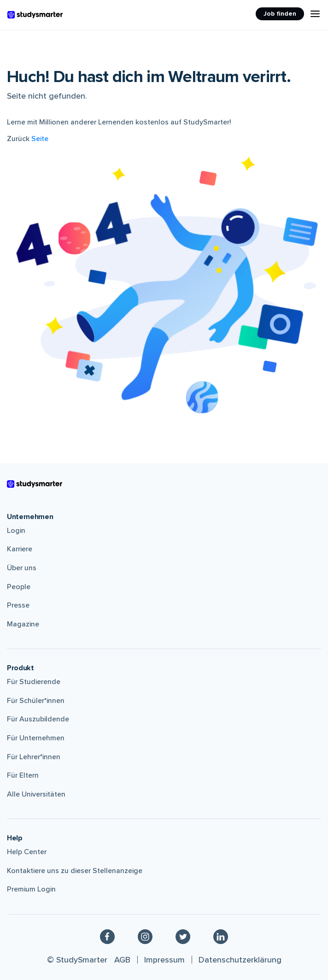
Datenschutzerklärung (240, 960)
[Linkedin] (221, 936)
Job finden (280, 14)
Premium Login (31, 889)
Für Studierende (34, 682)
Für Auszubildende (38, 719)
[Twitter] (183, 936)
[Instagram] (145, 936)
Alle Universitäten (36, 794)
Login (16, 531)
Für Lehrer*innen (34, 757)
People (19, 587)
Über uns (22, 568)
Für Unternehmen (36, 738)
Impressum (164, 960)
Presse (18, 605)
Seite (40, 139)
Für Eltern (23, 775)
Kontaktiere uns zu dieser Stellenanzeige (75, 871)
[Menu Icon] (315, 14)
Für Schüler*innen (36, 701)
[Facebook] (107, 936)
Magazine (23, 624)
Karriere (20, 549)
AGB (122, 960)
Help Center (27, 852)
